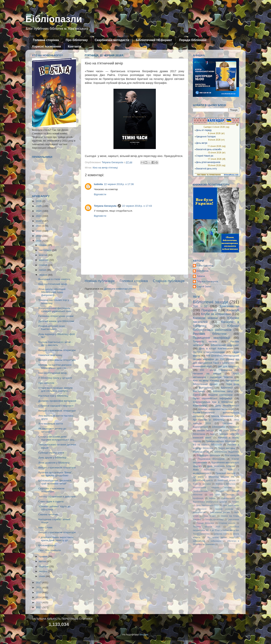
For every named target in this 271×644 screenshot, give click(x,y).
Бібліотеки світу (223, 391)
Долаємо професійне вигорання (57, 401)
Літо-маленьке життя (51, 424)
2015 (39, 592)
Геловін (236, 502)
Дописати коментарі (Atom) (120, 289)
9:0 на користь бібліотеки (207, 445)
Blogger (144, 634)
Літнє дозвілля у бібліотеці (54, 463)
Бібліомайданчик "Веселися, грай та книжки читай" (55, 482)
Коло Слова (45, 527)
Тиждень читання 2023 (207, 527)
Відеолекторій (200, 427)
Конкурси (234, 427)
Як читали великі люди (221, 537)
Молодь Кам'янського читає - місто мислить (55, 344)
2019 (39, 236)
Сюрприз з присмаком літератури (51, 490)
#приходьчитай (201, 452)
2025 (39, 206)
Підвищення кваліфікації (212, 338)
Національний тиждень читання (212, 487)
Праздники (209, 310)
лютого (43, 571)
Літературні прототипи (208, 455)
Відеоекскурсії (228, 498)
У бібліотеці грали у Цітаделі (55, 378)
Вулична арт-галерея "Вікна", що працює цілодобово (56, 474)
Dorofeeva (202, 271)
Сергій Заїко (204, 286)
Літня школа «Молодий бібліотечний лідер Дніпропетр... (52, 292)
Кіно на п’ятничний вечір (53, 284)
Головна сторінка (46, 40)
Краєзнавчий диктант (220, 512)
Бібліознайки (218, 427)
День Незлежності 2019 (207, 505)
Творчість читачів (205, 342)
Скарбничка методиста (112, 40)
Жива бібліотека (204, 470)
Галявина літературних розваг (56, 316)
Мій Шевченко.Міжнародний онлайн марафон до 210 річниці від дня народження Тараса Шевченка (216, 359)
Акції (212, 434)
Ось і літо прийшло (50, 550)
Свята (196, 395)
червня (43, 275)
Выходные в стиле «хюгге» (54, 279)
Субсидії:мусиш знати (51, 453)
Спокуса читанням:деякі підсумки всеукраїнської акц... (57, 438)
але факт (215, 495)
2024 (39, 211)
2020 (39, 231)
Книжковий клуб (202, 366)
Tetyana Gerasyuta (105, 206)
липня (43, 270)
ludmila (98, 184)
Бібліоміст (227, 388)
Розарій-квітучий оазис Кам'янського (52, 328)
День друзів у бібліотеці (52, 458)
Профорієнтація (200, 491)
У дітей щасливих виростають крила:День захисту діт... (56, 539)
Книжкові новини (205, 318)
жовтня (43, 255)
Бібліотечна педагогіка (227, 452)
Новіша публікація (100, 281)
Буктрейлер (206, 388)
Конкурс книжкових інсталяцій (216, 409)
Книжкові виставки (202, 484)
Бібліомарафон (47, 545)
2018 (39, 241)
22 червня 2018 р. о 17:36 (119, 184)
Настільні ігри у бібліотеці (53, 396)
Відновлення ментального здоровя (210, 502)
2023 (39, 216)
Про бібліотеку (77, 40)
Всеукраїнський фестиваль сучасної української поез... (56, 310)
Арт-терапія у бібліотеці (209, 420)
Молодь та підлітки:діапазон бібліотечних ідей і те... (55, 366)
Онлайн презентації (214, 519)
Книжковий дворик (226, 480)
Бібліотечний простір (203, 480)
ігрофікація (198, 498)
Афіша (212, 498)
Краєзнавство (229, 306)
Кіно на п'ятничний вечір (53, 373)
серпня (43, 265)
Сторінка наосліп (227, 523)
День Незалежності (227, 406)
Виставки (228, 423)
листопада (46, 250)
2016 (39, 588)
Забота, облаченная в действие (57, 497)
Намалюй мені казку (50, 355)
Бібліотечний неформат (225, 345)
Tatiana (201, 276)
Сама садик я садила (51, 501)
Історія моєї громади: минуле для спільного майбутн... (56, 389)
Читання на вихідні (207, 374)
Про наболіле (46, 383)
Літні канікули (232, 455)
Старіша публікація (169, 281)
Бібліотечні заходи (210, 302)
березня (44, 566)
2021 (39, 226)
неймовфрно (199, 541)
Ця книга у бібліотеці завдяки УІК (214, 477)
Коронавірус (200, 406)
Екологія (202, 509)
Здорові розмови (224, 509)
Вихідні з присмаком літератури (57, 350)
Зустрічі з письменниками (209, 352)
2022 (39, 221)
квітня (43, 561)
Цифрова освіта (221, 534)
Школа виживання (222, 416)
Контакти (75, 46)
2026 (39, 201)
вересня (44, 260)
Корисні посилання (46, 46)
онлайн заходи (205, 431)
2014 (39, 597)
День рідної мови (231, 505)
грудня (43, 245)
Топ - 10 (200, 306)
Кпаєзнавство (199, 512)
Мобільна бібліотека (225, 484)
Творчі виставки (227, 448)
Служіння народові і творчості (56, 406)
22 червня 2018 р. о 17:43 (137, 206)
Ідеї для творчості (228, 366)
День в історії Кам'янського (216, 348)
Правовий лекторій (226, 473)
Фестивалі (199, 391)
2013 (39, 602)
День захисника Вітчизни (221, 466)
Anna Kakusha (205, 266)
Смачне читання (48, 514)
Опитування (233, 519)
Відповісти (100, 194)
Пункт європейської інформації (213, 398)
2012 (39, 607)
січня (42, 576)
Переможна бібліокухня (211, 459)
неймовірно (216, 541)
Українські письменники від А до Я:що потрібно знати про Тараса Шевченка (216, 530)
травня (43, 556)
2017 (39, 582)
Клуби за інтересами (216, 314)
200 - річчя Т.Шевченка (216, 370)
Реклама (220, 491)
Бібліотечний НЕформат (154, 40)
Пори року (232, 384)
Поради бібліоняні (193, 40)
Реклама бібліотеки (210, 334)
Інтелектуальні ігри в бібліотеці (213, 402)
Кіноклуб (233, 310)
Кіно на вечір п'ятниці (105, 168)
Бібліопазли (54, 19)
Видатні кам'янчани (220, 395)
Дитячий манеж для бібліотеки (56, 321)
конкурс (231, 495)
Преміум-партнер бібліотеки (221, 441)
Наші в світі (210, 516)
